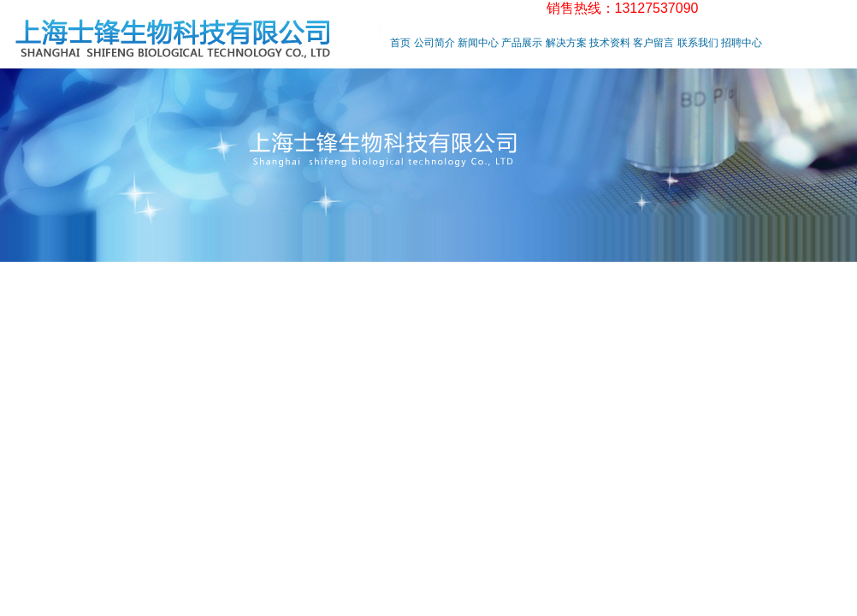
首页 (400, 43)
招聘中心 (742, 43)
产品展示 (522, 43)
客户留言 (653, 43)
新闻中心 (478, 43)
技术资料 (610, 43)
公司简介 (434, 43)
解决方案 (566, 43)
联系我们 (698, 43)
